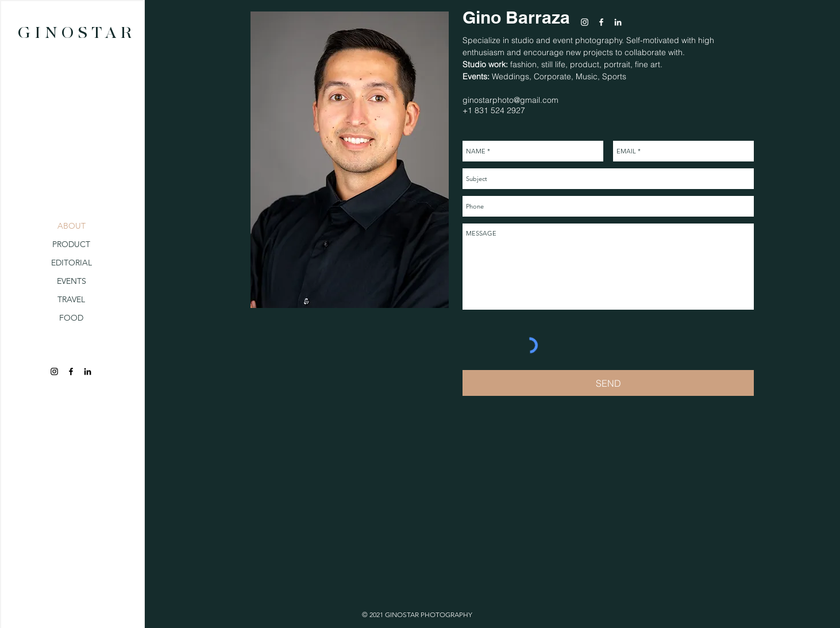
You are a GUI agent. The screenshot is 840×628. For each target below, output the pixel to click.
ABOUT (72, 226)
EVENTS (72, 281)
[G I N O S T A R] (75, 34)
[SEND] (608, 383)
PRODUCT (71, 244)
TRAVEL (71, 299)
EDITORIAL (72, 263)
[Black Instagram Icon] (54, 371)
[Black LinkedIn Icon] (88, 371)
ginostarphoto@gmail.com (510, 100)
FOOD (71, 318)
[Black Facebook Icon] (71, 371)
